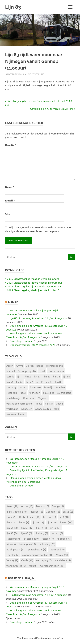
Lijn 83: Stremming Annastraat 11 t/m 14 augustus (38, 318)
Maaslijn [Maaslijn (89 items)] (49, 387)
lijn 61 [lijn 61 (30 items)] (10, 382)
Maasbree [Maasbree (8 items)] (36, 387)
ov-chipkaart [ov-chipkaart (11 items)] (64, 393)
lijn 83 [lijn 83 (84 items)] (49, 382)
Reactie (11, 145)
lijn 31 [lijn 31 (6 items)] (57, 376)
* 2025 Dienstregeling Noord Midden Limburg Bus (34, 282)
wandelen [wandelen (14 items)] (27, 409)
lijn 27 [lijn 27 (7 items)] (37, 376)
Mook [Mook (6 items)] (23, 393)
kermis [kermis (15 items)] (10, 376)
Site (8, 214)
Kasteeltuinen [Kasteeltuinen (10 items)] (56, 371)
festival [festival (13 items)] (11, 371)
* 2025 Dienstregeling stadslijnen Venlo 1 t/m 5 (32, 290)
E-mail (10, 200)
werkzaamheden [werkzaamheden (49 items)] (16, 414)
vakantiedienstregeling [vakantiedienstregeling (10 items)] (19, 403)
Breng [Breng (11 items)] (40, 366)
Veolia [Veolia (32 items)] (59, 403)
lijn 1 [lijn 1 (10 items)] (20, 376)
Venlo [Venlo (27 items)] (39, 403)
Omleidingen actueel (21, 341)
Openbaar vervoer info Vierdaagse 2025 (32, 345)
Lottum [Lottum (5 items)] (23, 387)
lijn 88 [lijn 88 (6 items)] (59, 382)
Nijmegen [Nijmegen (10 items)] (34, 393)
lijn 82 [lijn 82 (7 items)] (39, 382)
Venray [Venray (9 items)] (49, 403)
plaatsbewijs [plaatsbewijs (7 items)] (13, 398)
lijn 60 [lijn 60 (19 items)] (66, 376)
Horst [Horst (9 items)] (42, 371)
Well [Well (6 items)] (56, 409)
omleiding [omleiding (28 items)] (49, 393)
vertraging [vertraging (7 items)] (12, 409)
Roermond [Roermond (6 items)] (29, 398)
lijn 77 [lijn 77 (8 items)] (29, 382)
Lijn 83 (13, 7)
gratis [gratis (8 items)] (33, 371)
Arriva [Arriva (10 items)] (19, 366)
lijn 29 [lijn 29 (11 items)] (47, 376)
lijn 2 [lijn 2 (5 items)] (28, 376)
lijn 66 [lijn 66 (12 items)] (20, 382)
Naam (10, 187)
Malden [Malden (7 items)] (61, 387)
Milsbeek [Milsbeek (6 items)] (12, 393)
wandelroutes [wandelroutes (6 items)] (43, 409)
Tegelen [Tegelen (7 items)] (43, 398)
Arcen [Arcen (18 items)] (10, 366)
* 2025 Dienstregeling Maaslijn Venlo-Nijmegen (32, 279)
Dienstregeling (36, 74)
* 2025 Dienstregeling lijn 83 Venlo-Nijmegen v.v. (33, 286)
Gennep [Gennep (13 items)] (22, 371)
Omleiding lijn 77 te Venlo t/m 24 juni (52, 109)
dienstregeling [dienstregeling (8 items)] (54, 366)
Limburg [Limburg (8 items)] (11, 387)
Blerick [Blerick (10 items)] (30, 366)
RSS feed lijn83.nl (22, 578)
